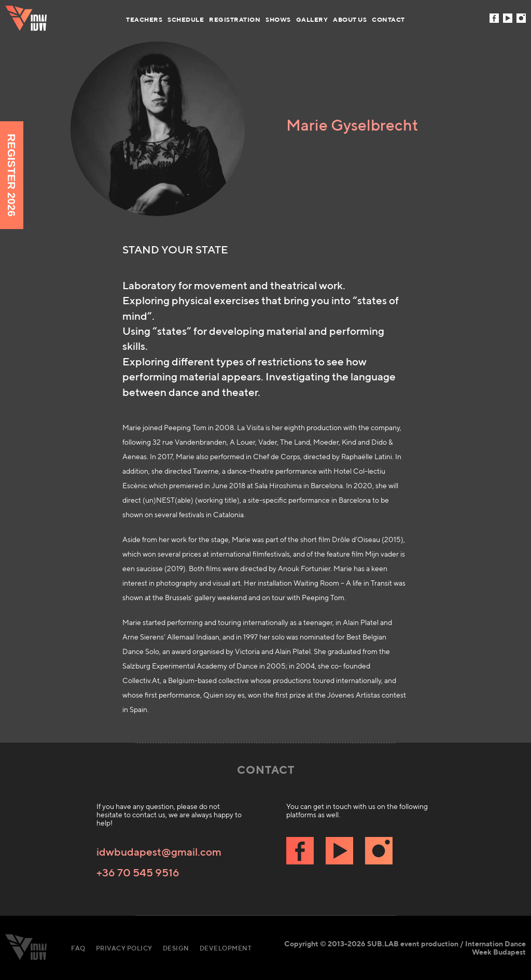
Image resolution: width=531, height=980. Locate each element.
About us (350, 19)
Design (176, 948)
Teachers (144, 19)
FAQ (78, 948)
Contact (388, 19)
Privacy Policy (124, 948)
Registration (235, 19)
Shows (278, 19)
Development (226, 948)
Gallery (312, 19)
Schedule (186, 19)
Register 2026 (12, 175)
